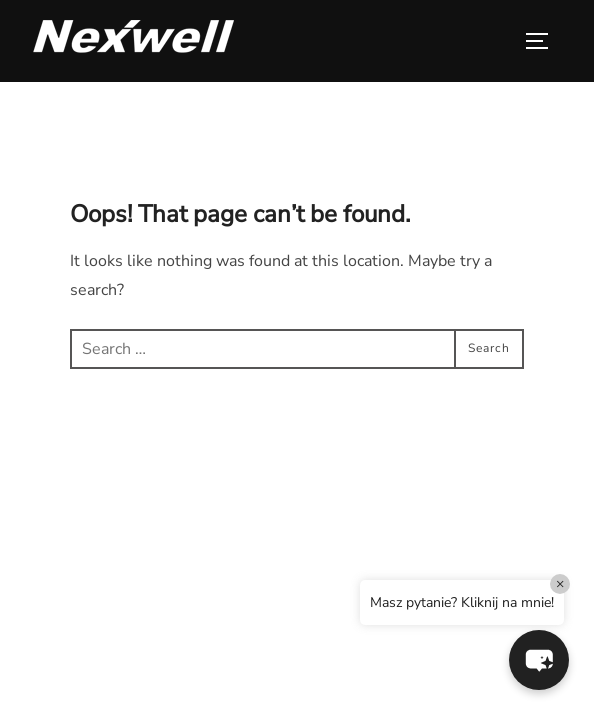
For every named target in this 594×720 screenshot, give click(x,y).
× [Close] (560, 583)
